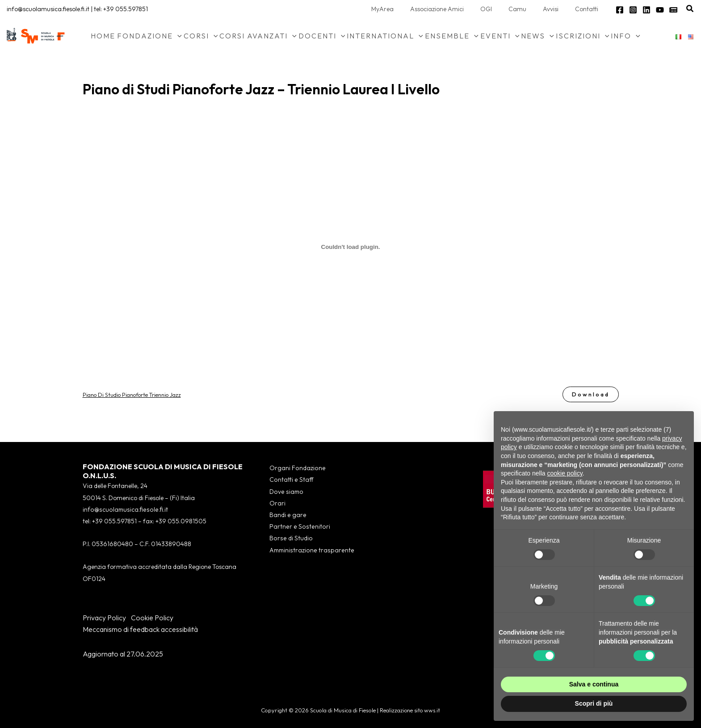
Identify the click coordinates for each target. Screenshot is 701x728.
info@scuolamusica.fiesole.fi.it (48, 9)
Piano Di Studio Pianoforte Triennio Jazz (132, 394)
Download (590, 394)
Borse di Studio (289, 539)
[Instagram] (633, 10)
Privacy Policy (104, 618)
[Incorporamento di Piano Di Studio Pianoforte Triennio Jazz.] (351, 247)
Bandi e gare (287, 515)
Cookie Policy (152, 618)
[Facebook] (620, 10)
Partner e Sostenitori (298, 527)
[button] (690, 9)
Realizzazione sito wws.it (410, 710)
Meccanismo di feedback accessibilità (140, 629)
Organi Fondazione (296, 468)
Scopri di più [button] (594, 703)
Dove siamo (285, 492)
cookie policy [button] (565, 473)
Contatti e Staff (290, 480)
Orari (277, 504)
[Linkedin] (646, 10)
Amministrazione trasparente (310, 551)
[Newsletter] (673, 10)
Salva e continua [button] (594, 684)
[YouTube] (660, 10)
